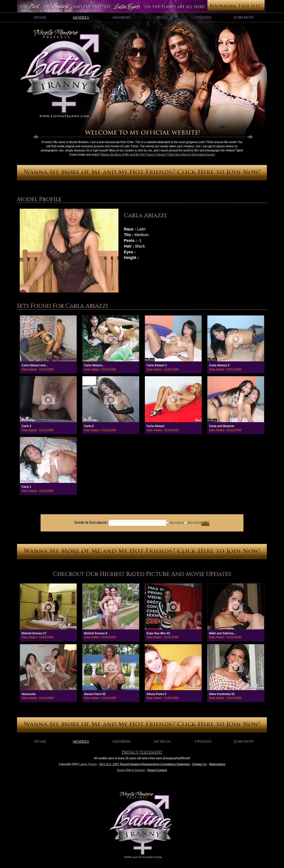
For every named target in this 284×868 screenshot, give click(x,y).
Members (122, 17)
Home (40, 17)
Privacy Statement (142, 752)
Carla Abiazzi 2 (219, 365)
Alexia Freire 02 (95, 694)
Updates (203, 17)
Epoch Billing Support (131, 770)
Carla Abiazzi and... (35, 365)
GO (205, 523)
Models (81, 17)
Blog (162, 17)
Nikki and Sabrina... (222, 633)
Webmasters (217, 764)
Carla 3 (26, 426)
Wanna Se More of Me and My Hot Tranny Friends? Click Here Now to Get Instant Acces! (158, 155)
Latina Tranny (88, 764)
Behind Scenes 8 (96, 633)
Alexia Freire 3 (156, 694)
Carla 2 (89, 426)
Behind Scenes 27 (34, 633)
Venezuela (29, 694)
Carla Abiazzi (155, 426)
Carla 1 (26, 487)
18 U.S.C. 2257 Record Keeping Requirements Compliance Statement (144, 764)
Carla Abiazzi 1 (157, 365)
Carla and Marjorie (222, 426)
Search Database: (91, 522)
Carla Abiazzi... (94, 365)
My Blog (162, 742)
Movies (193, 523)
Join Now (244, 17)
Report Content (157, 770)
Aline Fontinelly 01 (222, 694)
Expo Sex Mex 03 (158, 633)
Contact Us (199, 764)
